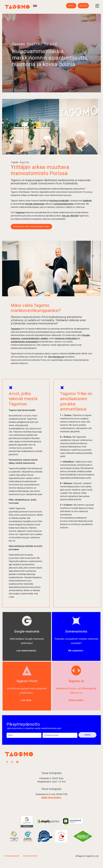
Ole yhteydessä (56, 357)
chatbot (44, 338)
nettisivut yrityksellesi (66, 338)
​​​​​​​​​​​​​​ (14, 836)
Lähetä (87, 735)
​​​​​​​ (28, 836)
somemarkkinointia (63, 204)
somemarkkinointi (30, 338)
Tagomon (20, 212)
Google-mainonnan (35, 204)
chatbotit (87, 201)
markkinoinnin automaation (24, 342)
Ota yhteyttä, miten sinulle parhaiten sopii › (31, 227)
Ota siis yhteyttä (70, 216)
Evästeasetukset (30, 856)
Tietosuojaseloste (12, 856)
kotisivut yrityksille (59, 201)
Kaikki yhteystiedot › (52, 798)
